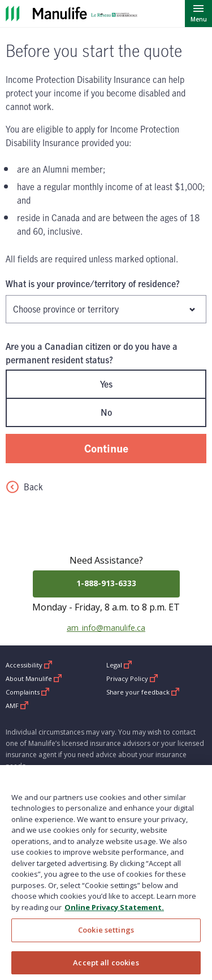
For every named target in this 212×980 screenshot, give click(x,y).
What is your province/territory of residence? (93, 284)
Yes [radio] (106, 384)
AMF (17, 706)
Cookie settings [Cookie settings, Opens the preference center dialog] (106, 936)
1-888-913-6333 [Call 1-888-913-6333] (106, 583)
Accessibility (29, 665)
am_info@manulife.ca (106, 628)
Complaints (28, 692)
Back (24, 487)
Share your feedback (143, 692)
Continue (106, 448)
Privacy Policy (132, 678)
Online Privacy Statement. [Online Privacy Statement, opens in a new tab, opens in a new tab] (114, 913)
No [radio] (106, 412)
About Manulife (34, 678)
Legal (119, 665)
